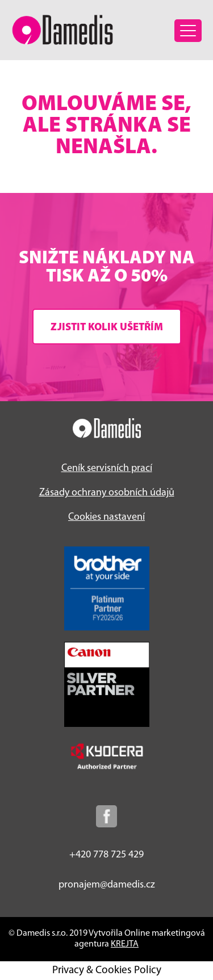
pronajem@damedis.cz (107, 885)
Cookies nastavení (106, 517)
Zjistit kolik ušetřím (107, 328)
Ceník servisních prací (107, 468)
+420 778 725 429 (106, 855)
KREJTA (125, 944)
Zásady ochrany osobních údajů (107, 493)
